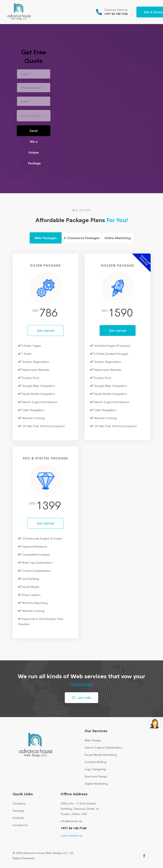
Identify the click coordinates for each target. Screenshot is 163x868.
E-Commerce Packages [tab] (82, 238)
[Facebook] (144, 856)
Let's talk (81, 698)
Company (19, 803)
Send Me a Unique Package (34, 132)
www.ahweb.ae (71, 835)
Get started (45, 331)
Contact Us (20, 825)
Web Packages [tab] (45, 238)
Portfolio (18, 818)
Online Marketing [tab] (117, 238)
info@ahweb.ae (71, 821)
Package (18, 811)
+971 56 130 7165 (73, 828)
